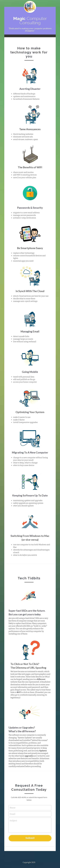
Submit (30, 828)
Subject (13, 810)
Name (13, 797)
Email (12, 803)
